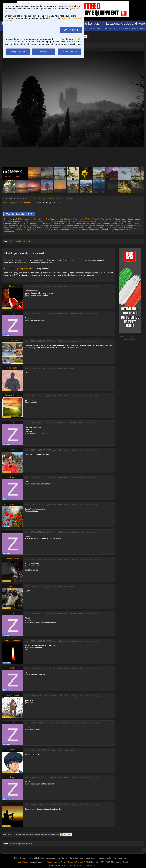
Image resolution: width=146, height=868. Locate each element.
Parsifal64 (99, 228)
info (134, 339)
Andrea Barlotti (127, 219)
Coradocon (109, 221)
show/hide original (93, 287)
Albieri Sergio (69, 219)
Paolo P (91, 228)
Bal (36, 221)
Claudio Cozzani (71, 221)
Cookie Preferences (75, 862)
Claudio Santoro (97, 221)
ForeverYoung (34, 223)
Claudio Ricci (84, 221)
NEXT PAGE (26, 241)
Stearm (57, 230)
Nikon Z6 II (8, 203)
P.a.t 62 (46, 228)
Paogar (69, 228)
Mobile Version (23, 862)
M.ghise (84, 225)
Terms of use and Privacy (57, 862)
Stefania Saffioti (67, 230)
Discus (16, 223)
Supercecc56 (94, 230)
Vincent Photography (109, 230)
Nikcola (138, 225)
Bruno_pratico (44, 221)
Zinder (49, 198)
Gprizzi (42, 225)
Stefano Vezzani (81, 230)
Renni (121, 228)
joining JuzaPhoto (25, 269)
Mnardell (131, 225)
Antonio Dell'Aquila (20, 221)
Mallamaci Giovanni (96, 225)
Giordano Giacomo (125, 223)
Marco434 (109, 225)
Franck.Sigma (58, 223)
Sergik (28, 230)
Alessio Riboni (114, 219)
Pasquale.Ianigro (111, 228)
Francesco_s (46, 223)
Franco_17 (69, 223)
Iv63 (61, 225)
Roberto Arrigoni (131, 228)
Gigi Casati (90, 223)
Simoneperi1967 (46, 230)
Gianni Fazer (80, 223)
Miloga (123, 225)
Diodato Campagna (12, 504)
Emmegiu (24, 223)
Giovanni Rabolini (15, 225)
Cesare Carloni (57, 221)
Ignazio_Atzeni (52, 225)
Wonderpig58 (9, 232)
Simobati (35, 230)
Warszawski (123, 230)
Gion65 (114, 223)
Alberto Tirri (44, 219)
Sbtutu (6, 230)
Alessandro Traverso (99, 219)
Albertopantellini (56, 219)
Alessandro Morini (83, 219)
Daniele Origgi (120, 221)
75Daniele (22, 219)
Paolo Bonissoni (80, 228)
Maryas (117, 225)
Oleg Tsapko (21, 228)
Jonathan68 (68, 225)
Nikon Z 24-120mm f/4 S (23, 203)
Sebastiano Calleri (17, 230)
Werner (132, 230)
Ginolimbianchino (103, 223)
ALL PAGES (14, 241)
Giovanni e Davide (31, 225)
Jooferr (77, 225)
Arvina (31, 221)
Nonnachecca (9, 228)
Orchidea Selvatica (34, 228)
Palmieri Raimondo (58, 228)
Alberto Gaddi (33, 219)
